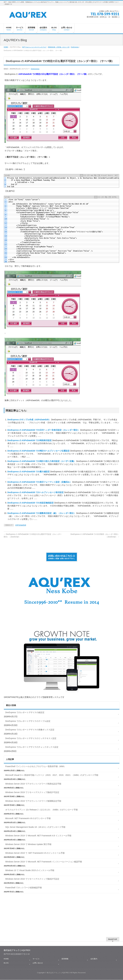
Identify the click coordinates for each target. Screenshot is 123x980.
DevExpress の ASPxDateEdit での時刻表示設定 (30, 440)
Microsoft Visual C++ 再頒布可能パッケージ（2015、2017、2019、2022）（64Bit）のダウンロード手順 (52, 775)
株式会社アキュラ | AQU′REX (58, 955)
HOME (6, 47)
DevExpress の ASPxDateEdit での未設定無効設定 (31, 503)
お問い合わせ (38, 945)
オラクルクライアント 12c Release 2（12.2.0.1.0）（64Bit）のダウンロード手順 (42, 810)
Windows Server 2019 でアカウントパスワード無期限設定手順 (33, 801)
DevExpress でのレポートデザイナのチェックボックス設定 (32, 747)
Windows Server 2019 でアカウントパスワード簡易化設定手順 (33, 784)
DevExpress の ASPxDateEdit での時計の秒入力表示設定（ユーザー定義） (42, 461)
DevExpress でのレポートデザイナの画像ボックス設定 (30, 730)
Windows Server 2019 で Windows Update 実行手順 (28, 844)
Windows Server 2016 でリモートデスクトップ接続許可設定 (32, 879)
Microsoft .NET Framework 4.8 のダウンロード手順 (28, 818)
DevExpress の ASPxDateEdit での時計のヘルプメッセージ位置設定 (39, 451)
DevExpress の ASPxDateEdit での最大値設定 (29, 472)
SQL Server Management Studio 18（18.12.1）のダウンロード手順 (35, 827)
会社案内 (94, 941)
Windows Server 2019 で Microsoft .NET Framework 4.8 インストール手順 (38, 836)
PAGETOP (113, 921)
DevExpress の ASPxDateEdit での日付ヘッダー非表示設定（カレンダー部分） (44, 430)
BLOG (6, 945)
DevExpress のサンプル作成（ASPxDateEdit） (29, 420)
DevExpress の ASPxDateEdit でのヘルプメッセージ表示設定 (36, 492)
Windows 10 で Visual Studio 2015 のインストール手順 (30, 870)
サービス (36, 941)
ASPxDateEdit (21, 525)
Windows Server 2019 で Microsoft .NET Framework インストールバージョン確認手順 (44, 862)
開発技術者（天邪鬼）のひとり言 (59, 47)
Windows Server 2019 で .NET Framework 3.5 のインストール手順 (35, 853)
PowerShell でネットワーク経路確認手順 (24, 888)
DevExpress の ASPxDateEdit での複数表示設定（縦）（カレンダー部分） (42, 513)
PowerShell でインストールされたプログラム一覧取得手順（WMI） (36, 766)
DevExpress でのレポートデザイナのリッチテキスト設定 (31, 738)
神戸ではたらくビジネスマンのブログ (34, 47)
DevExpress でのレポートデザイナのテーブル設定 (28, 721)
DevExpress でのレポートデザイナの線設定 (25, 712)
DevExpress (75, 47)
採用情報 (65, 941)
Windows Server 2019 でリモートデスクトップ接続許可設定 (32, 792)
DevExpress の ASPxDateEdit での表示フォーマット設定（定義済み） (40, 482)
